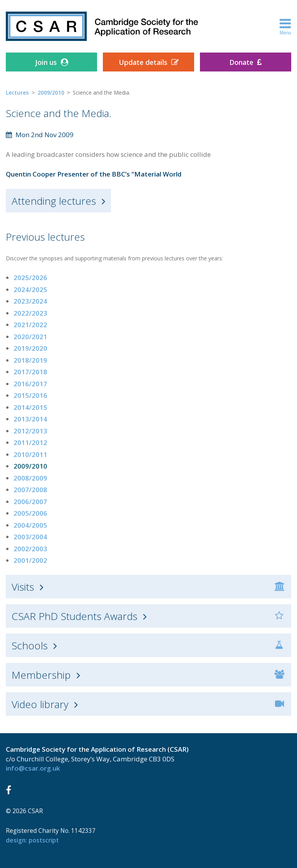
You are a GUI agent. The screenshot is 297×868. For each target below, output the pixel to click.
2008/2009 (30, 478)
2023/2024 (30, 301)
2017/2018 (30, 372)
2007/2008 (30, 490)
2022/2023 (30, 313)
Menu (285, 26)
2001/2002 (30, 560)
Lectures (17, 93)
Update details (143, 62)
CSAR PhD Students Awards (74, 616)
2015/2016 (30, 395)
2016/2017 (30, 384)
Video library (40, 704)
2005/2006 (30, 513)
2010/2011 (30, 454)
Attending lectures (54, 201)
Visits (23, 587)
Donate (241, 62)
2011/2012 (30, 442)
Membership (41, 675)
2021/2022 (30, 325)
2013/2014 (30, 419)
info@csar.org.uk (33, 768)
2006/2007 (30, 502)
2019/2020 (30, 348)
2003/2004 (30, 537)
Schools (30, 645)
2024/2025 (30, 290)
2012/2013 (30, 431)
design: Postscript (32, 840)
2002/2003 (30, 549)
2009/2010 (51, 93)
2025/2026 (30, 278)
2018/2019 (30, 360)
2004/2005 (30, 525)
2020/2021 (30, 337)
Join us (46, 62)
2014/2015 (30, 407)
